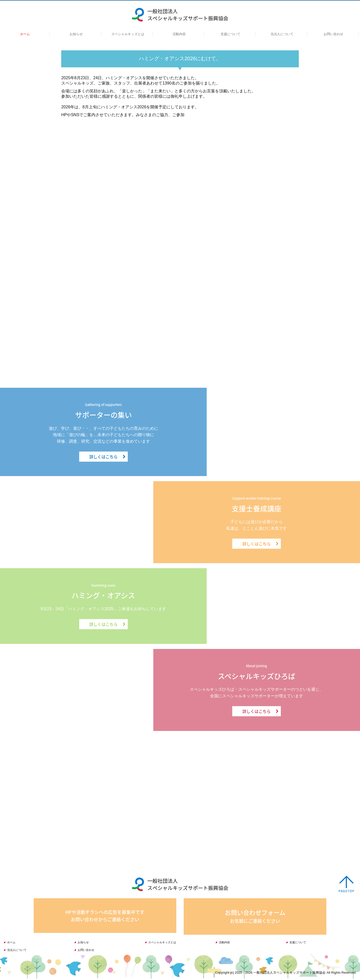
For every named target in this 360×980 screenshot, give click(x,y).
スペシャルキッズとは (128, 34)
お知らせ (76, 34)
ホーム (25, 34)
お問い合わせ (333, 34)
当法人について (282, 34)
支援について (230, 34)
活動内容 (179, 34)
